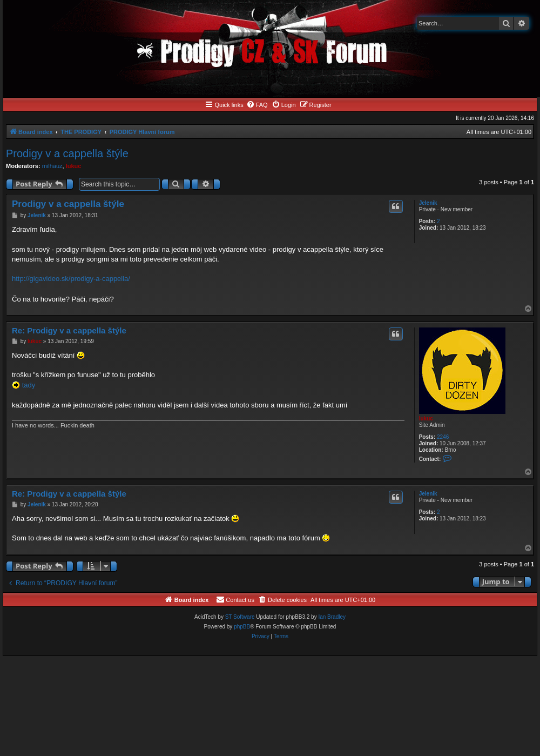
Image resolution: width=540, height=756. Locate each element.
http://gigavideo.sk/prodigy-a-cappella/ (71, 279)
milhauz (52, 166)
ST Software (240, 617)
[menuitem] (257, 105)
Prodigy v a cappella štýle (67, 153)
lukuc (74, 166)
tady (29, 385)
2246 (443, 437)
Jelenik (428, 203)
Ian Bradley (332, 617)
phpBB (242, 627)
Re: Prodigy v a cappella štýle (69, 330)
